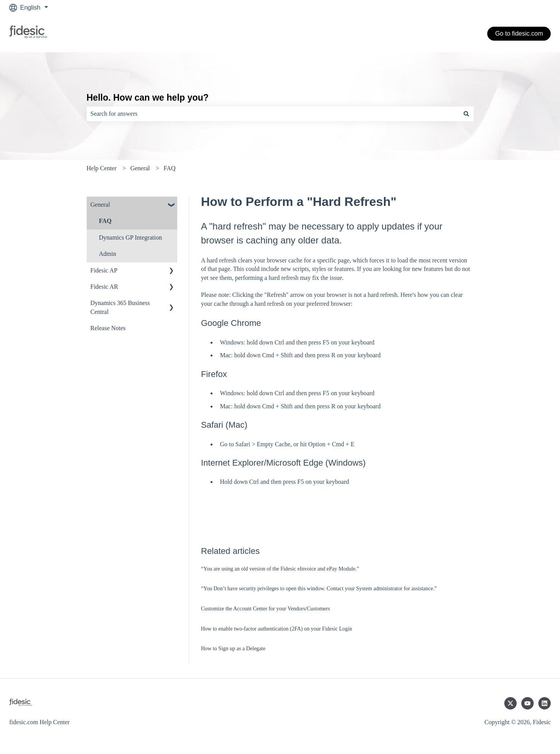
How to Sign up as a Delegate (233, 649)
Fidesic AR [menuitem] (104, 287)
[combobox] (273, 114)
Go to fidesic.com (519, 33)
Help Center (102, 168)
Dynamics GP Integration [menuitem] (131, 237)
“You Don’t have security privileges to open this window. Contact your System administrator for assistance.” (319, 589)
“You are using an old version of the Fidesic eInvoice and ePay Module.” (280, 569)
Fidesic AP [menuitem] (104, 270)
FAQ (170, 168)
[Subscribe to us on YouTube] (527, 703)
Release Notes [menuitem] (108, 328)
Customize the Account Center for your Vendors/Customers (265, 609)
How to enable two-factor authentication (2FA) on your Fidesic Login (276, 629)
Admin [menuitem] (108, 254)
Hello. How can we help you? (148, 98)
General (140, 168)
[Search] (466, 114)
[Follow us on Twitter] (510, 703)
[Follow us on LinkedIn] (545, 703)
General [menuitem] (100, 205)
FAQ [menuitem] (105, 221)
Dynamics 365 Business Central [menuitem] (120, 307)
